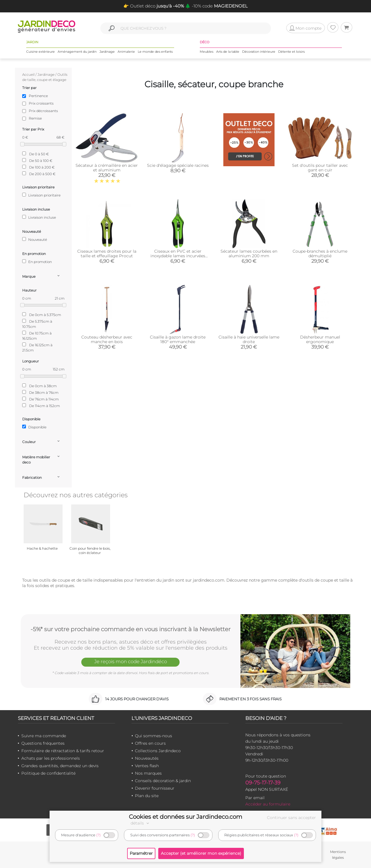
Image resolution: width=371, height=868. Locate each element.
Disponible (34, 427)
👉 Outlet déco (154, 6)
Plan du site (147, 796)
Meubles (207, 52)
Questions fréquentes (43, 743)
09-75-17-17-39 (263, 783)
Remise (35, 118)
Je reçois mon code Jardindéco (131, 662)
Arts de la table (228, 52)
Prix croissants (41, 103)
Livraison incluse (39, 217)
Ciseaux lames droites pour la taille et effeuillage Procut (107, 254)
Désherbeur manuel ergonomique (320, 339)
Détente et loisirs (291, 52)
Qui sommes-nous (154, 736)
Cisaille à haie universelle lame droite (249, 339)
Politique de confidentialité (48, 773)
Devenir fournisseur (155, 788)
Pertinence (38, 96)
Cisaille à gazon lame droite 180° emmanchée (178, 339)
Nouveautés (147, 758)
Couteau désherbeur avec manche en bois (107, 339)
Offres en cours (150, 743)
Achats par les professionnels (51, 758)
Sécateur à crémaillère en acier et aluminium (107, 168)
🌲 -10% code (216, 6)
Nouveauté (35, 239)
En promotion (37, 262)
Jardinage (107, 52)
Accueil (28, 74)
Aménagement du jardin (77, 52)
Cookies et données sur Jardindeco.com (185, 817)
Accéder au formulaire (268, 804)
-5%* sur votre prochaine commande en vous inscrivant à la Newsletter (131, 629)
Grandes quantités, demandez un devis (60, 766)
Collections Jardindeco (158, 751)
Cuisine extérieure (41, 52)
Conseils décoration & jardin (163, 781)
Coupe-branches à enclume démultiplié (320, 254)
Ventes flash (147, 766)
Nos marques (148, 773)
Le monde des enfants (155, 52)
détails (141, 823)
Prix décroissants (43, 111)
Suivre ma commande (44, 736)
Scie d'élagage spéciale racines (178, 165)
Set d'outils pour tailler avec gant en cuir (320, 168)
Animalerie (126, 52)
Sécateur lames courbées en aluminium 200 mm (249, 254)
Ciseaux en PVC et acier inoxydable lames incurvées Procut (178, 256)
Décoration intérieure (259, 52)
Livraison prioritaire (41, 195)
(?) (98, 835)
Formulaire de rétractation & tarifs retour (63, 751)
